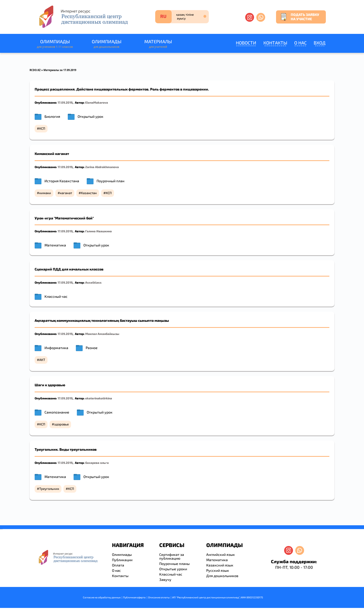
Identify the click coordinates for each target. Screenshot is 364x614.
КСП (42, 128)
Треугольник (49, 489)
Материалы (158, 44)
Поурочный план (110, 181)
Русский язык (218, 570)
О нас (300, 43)
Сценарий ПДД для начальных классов (69, 269)
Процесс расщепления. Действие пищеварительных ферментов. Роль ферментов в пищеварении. (122, 89)
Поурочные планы (174, 564)
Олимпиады (55, 44)
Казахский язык (220, 565)
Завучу (165, 579)
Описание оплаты (159, 597)
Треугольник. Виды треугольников (66, 449)
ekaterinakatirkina (99, 398)
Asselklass (93, 282)
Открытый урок (90, 116)
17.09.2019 (65, 102)
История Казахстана (62, 181)
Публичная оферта (134, 597)
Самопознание (57, 412)
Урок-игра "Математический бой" (64, 218)
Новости (246, 43)
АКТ (42, 360)
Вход (320, 43)
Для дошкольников (222, 576)
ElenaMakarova (97, 102)
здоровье (61, 424)
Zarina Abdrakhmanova (102, 167)
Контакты (275, 43)
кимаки (45, 193)
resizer (2, 529)
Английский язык (221, 554)
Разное (92, 348)
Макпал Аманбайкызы (102, 334)
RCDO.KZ (35, 70)
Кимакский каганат (52, 154)
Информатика (56, 348)
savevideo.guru (1, 529)
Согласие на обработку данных (102, 597)
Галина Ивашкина (98, 231)
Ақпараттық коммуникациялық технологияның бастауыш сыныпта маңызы (102, 320)
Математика (55, 245)
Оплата (118, 565)
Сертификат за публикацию (172, 556)
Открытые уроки (173, 569)
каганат (66, 193)
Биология (52, 116)
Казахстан (89, 193)
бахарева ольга (97, 463)
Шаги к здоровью (50, 385)
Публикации (122, 560)
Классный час (56, 296)
